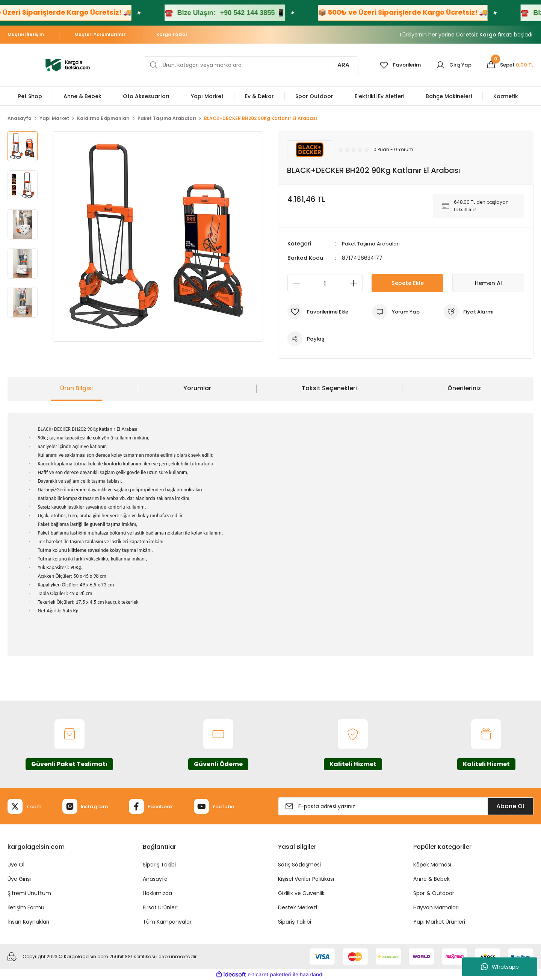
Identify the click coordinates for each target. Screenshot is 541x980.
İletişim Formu (26, 907)
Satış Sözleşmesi (299, 865)
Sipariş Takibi (159, 865)
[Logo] (68, 64)
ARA (337, 65)
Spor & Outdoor (434, 893)
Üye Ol (16, 865)
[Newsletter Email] (406, 806)
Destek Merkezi (298, 907)
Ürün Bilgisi (76, 388)
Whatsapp (500, 967)
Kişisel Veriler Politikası (306, 879)
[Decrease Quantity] (294, 283)
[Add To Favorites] (320, 312)
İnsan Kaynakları (28, 922)
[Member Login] (451, 65)
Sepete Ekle (407, 283)
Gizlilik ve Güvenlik (301, 893)
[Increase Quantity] (356, 283)
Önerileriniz (464, 388)
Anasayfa (155, 879)
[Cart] (509, 65)
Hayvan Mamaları (436, 907)
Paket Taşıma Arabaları (372, 244)
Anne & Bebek (431, 879)
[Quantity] (325, 283)
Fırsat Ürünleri (160, 907)
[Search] (248, 65)
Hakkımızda (157, 893)
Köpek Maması (432, 865)
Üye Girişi (19, 879)
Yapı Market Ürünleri (439, 922)
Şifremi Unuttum (29, 893)
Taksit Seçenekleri (329, 388)
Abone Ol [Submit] (510, 806)
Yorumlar (197, 388)
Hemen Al (488, 283)
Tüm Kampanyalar (167, 922)
